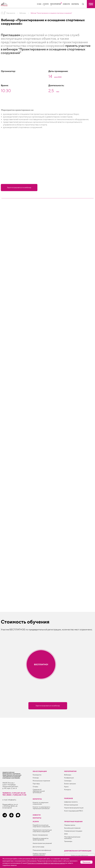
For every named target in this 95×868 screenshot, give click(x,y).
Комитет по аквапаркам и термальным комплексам (41, 808)
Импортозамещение (71, 805)
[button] (91, 4)
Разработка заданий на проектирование (41, 839)
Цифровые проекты (71, 802)
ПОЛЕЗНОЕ (69, 798)
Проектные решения (73, 822)
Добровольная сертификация (78, 851)
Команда (36, 778)
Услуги (46, 4)
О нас (39, 4)
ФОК (66, 834)
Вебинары (23, 13)
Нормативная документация (74, 808)
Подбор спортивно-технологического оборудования (39, 855)
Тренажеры (68, 841)
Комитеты (37, 799)
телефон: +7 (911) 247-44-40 (14, 793)
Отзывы (35, 787)
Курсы (66, 787)
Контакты (75, 4)
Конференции (69, 778)
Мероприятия (56, 4)
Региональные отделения (41, 781)
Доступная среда (38, 847)
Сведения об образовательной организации (39, 791)
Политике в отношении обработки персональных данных (46, 863)
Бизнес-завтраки (70, 784)
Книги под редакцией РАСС (74, 811)
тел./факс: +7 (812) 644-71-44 (14, 795)
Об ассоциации (40, 771)
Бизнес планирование (40, 835)
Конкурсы (68, 789)
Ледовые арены (70, 825)
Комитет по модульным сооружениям (41, 803)
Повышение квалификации (42, 850)
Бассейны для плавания (72, 828)
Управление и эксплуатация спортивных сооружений (42, 831)
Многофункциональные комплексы (72, 838)
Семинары (68, 781)
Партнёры (36, 784)
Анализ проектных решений (42, 843)
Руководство (37, 775)
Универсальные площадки (73, 831)
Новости (66, 4)
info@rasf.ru (12, 800)
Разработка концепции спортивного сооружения (41, 826)
